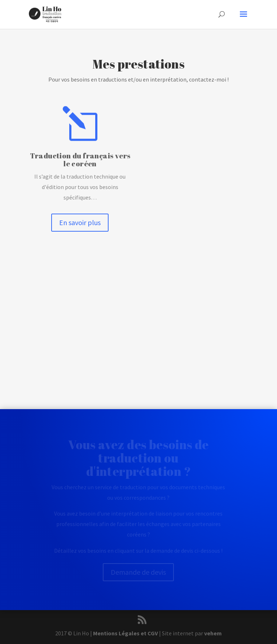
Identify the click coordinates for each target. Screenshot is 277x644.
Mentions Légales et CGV (126, 633)
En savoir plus (80, 222)
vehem (213, 633)
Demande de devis (138, 572)
